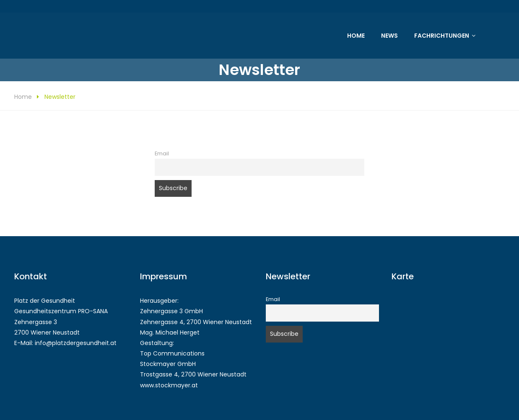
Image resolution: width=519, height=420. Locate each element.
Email (162, 153)
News (389, 36)
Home (356, 36)
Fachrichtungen (442, 36)
